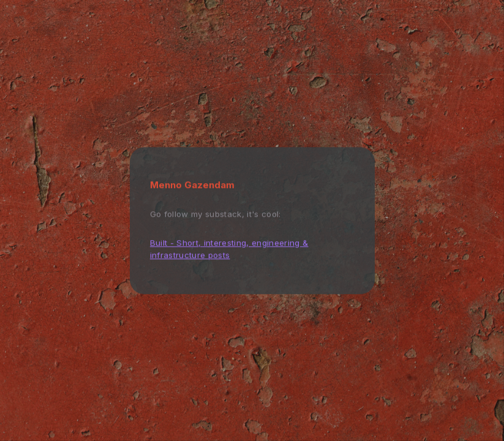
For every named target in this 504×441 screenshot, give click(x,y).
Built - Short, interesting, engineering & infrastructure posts (229, 249)
